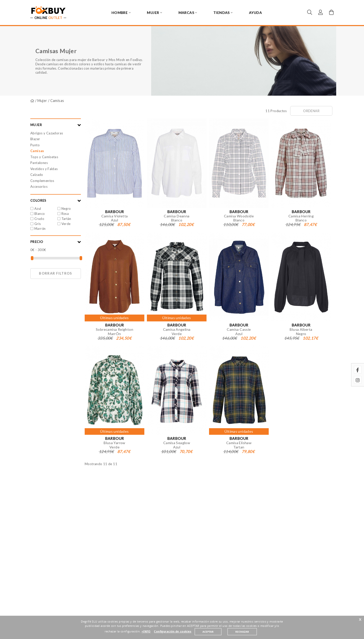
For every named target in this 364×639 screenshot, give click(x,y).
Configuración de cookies (173, 631)
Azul (38, 209)
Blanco (39, 214)
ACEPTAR (208, 632)
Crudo (39, 219)
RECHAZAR (242, 632)
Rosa (65, 214)
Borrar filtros (55, 273)
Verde (66, 224)
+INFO (146, 631)
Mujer (42, 101)
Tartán (66, 219)
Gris (38, 224)
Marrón (40, 229)
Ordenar (311, 111)
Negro (66, 209)
